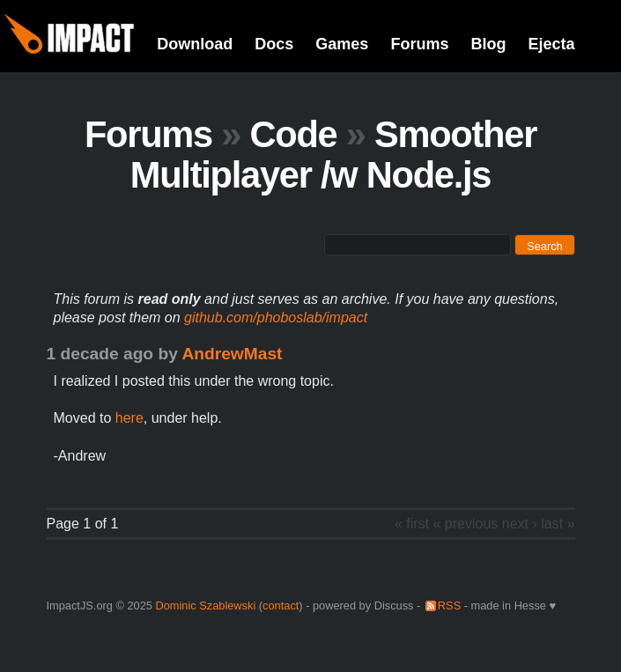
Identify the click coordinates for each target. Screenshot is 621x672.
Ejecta (551, 44)
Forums (419, 44)
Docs (274, 44)
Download (195, 44)
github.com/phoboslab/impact (276, 318)
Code (293, 134)
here (129, 418)
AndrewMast (232, 354)
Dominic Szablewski (205, 606)
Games (342, 44)
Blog (488, 44)
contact (281, 606)
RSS (449, 606)
